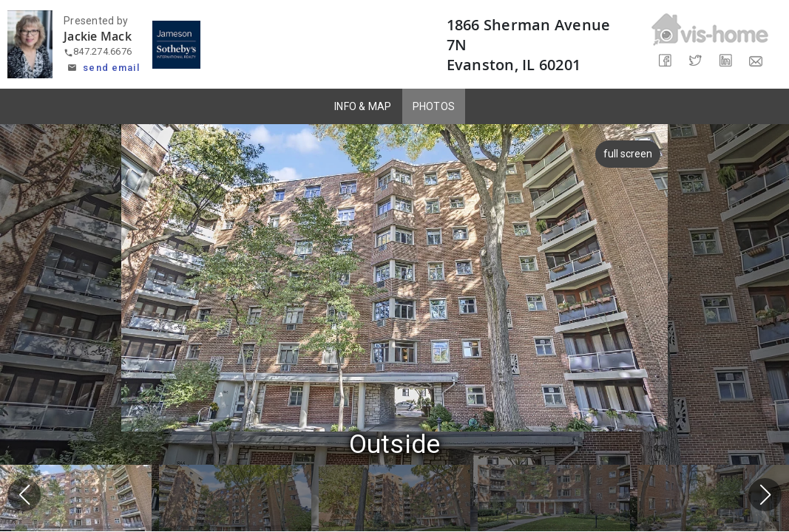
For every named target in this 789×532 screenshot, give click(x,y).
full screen (630, 154)
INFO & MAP (363, 106)
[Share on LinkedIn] (725, 61)
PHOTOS (434, 106)
